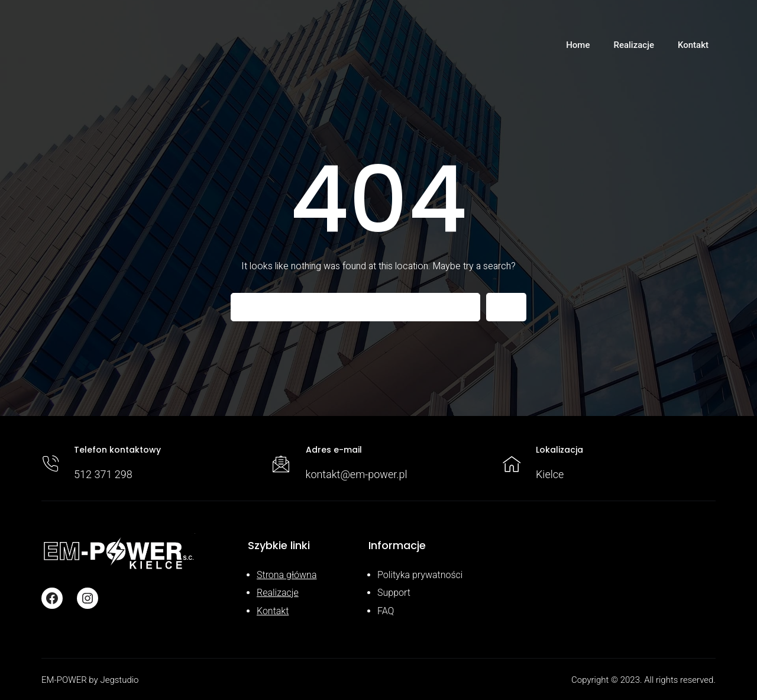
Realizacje (278, 593)
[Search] (506, 307)
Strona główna (287, 575)
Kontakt (273, 611)
